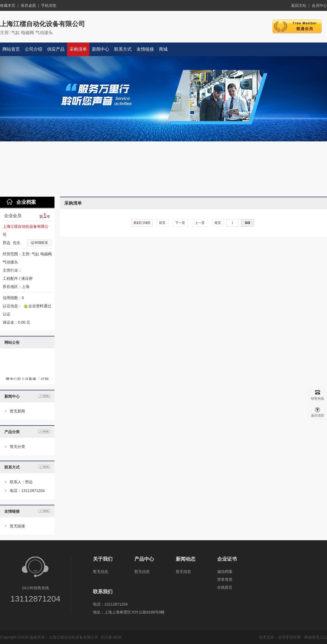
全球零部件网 (289, 637)
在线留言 (225, 587)
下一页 (180, 223)
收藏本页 (8, 5)
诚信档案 (225, 572)
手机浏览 (49, 5)
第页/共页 (142, 223)
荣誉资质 (225, 579)
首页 (162, 223)
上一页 (200, 223)
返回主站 (299, 5)
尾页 (218, 223)
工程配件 (10, 278)
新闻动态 (186, 559)
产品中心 (144, 559)
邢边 (7, 243)
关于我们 (103, 559)
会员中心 (319, 5)
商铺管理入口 (316, 637)
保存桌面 (28, 5)
